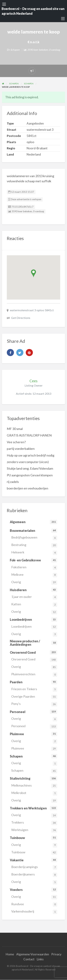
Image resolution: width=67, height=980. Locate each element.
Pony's (34, 704)
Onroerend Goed (34, 660)
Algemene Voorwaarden (33, 954)
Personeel (34, 726)
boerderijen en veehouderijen (28, 488)
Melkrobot (34, 793)
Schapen (15, 50)
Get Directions (21, 318)
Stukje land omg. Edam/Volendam (30, 468)
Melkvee (34, 575)
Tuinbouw (34, 853)
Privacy (56, 954)
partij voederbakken (21, 449)
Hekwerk (34, 553)
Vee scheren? (16, 442)
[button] (33, 273)
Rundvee (34, 904)
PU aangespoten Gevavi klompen (30, 475)
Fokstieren (34, 568)
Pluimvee (34, 749)
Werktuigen (34, 830)
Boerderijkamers (34, 875)
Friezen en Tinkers (34, 689)
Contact (29, 959)
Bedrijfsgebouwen (34, 538)
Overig (34, 582)
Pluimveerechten (34, 675)
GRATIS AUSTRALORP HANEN (29, 435)
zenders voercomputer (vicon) (28, 462)
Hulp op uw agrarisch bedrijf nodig (31, 455)
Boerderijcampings (34, 867)
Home (10, 954)
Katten (34, 605)
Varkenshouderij (34, 912)
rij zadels (13, 482)
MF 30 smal (15, 429)
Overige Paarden (34, 697)
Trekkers (34, 823)
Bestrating (34, 545)
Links (40, 959)
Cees (33, 381)
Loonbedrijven (34, 627)
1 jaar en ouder (34, 597)
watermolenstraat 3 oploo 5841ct (32, 310)
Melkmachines (34, 786)
